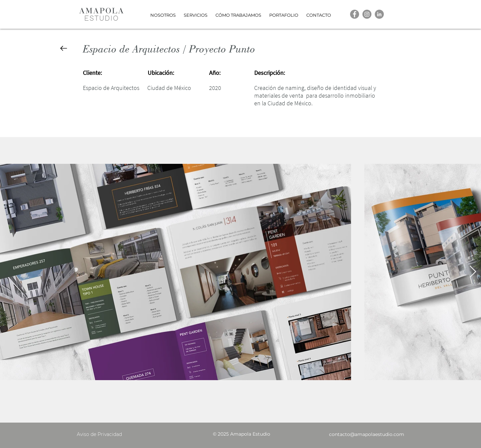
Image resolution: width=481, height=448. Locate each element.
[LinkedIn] (379, 14)
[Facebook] (355, 14)
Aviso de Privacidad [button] (99, 434)
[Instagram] (367, 14)
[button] (284, 12)
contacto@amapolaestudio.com (367, 434)
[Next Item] (473, 272)
